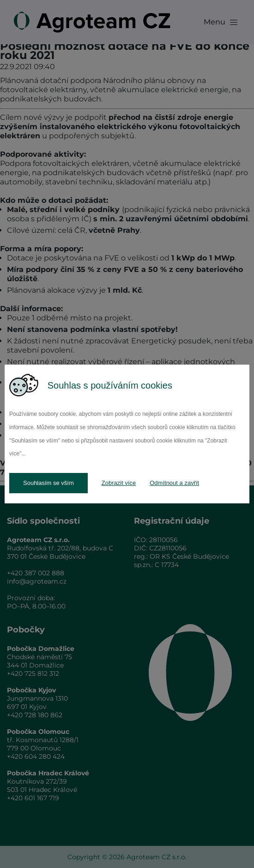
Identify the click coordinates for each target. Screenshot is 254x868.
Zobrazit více (119, 483)
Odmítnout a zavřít (174, 483)
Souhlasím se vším (48, 483)
